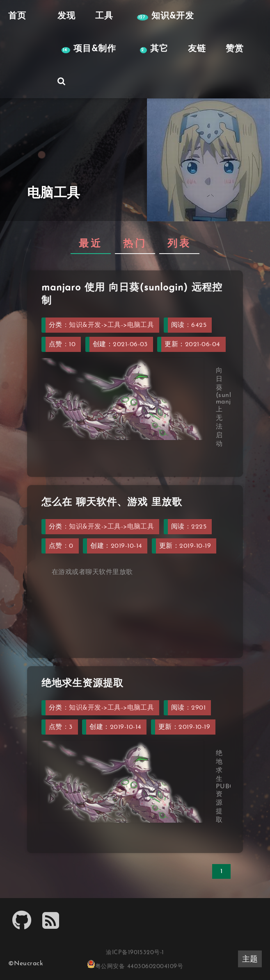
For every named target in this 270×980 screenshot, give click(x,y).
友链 (197, 49)
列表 (179, 244)
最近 (91, 244)
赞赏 (235, 49)
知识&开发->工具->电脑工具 (111, 325)
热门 (135, 244)
